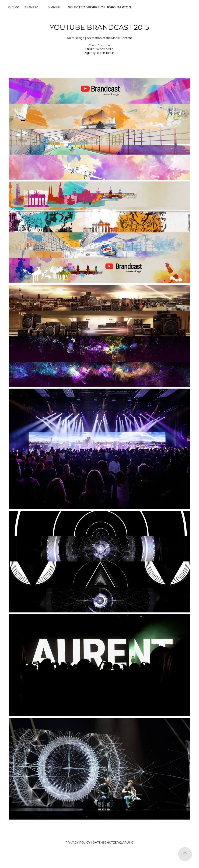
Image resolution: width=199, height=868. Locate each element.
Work (14, 7)
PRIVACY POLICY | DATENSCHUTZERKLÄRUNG (99, 842)
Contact (33, 7)
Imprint (54, 7)
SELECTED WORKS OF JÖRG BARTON (100, 7)
